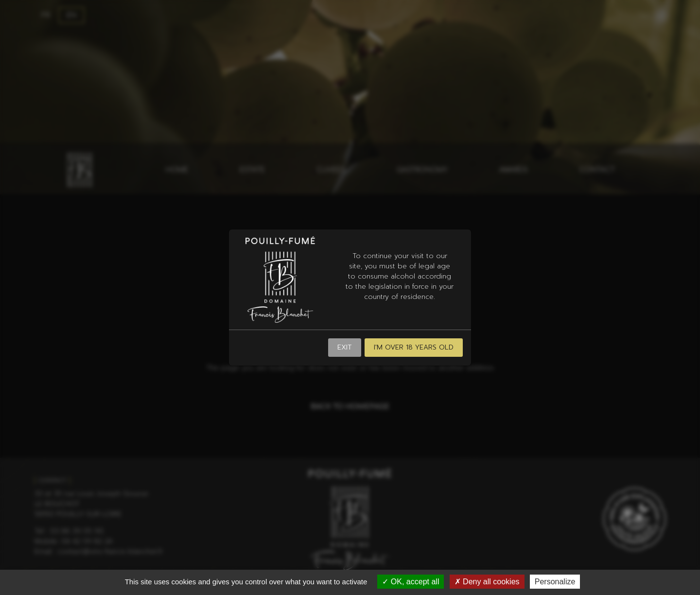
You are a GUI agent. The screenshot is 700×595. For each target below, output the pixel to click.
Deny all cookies (487, 582)
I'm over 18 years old (414, 347)
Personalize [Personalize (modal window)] (555, 582)
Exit (345, 347)
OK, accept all (411, 582)
